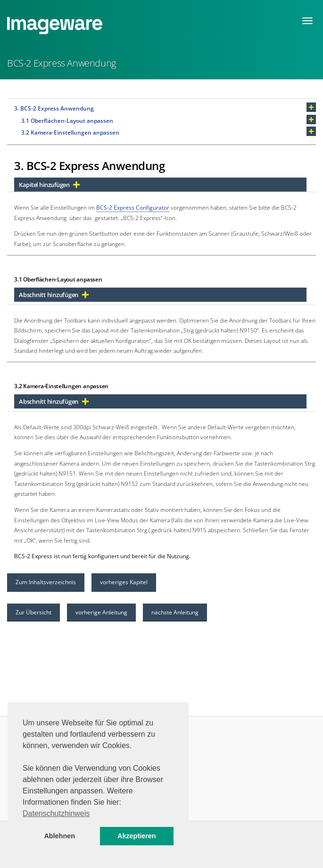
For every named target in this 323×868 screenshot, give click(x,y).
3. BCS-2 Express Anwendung (54, 108)
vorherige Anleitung (101, 612)
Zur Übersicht (33, 612)
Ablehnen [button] (59, 836)
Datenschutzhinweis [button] (56, 813)
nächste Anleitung (175, 612)
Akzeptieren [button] (137, 836)
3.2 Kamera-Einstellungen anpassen (70, 132)
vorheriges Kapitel (124, 582)
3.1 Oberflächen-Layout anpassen (67, 121)
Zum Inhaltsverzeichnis (46, 582)
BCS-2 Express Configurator (133, 208)
